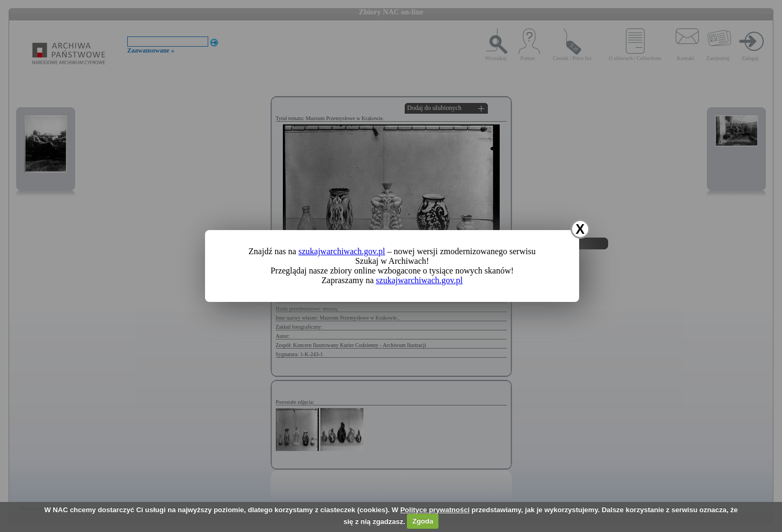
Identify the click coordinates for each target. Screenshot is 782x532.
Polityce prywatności (435, 510)
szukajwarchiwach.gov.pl (342, 251)
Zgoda (423, 521)
